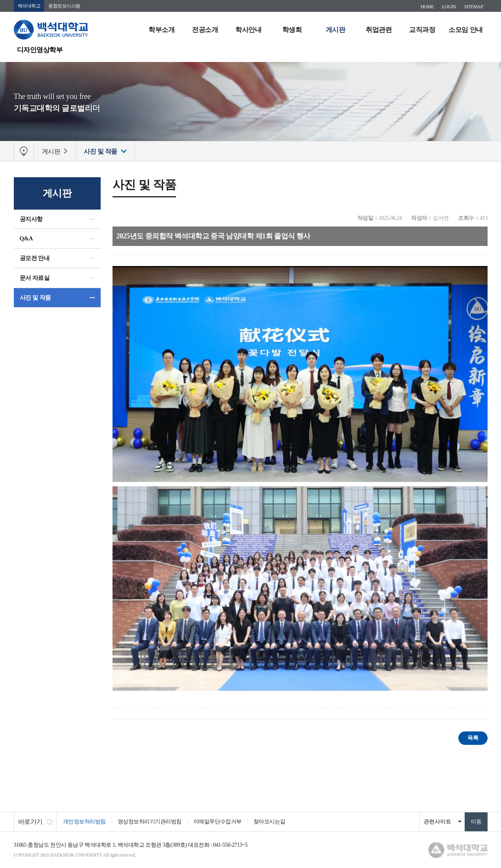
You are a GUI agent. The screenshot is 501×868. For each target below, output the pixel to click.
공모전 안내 (35, 258)
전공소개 (205, 30)
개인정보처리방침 (84, 822)
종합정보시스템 (64, 6)
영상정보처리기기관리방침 (150, 822)
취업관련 (379, 30)
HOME (427, 7)
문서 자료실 (35, 278)
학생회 (292, 30)
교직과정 (422, 30)
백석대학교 (29, 6)
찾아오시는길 (269, 822)
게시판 (336, 30)
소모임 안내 (465, 30)
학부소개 (161, 30)
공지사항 (31, 219)
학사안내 (248, 30)
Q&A (26, 238)
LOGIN (449, 7)
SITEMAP (474, 7)
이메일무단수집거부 (218, 822)
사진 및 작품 (35, 298)
